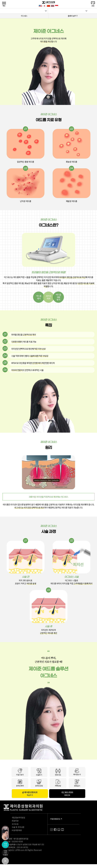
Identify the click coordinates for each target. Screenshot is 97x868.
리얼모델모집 (55, 819)
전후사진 (58, 772)
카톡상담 (58, 783)
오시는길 (15, 824)
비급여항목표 (17, 830)
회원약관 (15, 821)
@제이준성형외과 (30, 793)
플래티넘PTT (73, 16)
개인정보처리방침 (18, 818)
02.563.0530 (67, 793)
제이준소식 (77, 772)
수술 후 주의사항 (18, 827)
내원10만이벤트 (5, 853)
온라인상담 (39, 783)
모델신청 (5, 845)
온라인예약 (20, 783)
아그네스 (24, 16)
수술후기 (39, 772)
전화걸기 (77, 783)
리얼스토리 (20, 772)
